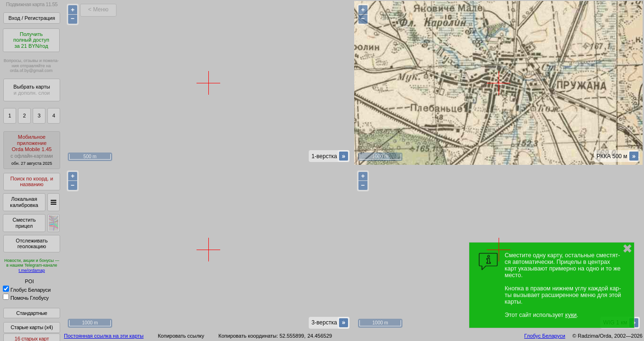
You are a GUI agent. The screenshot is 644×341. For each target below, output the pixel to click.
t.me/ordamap (32, 270)
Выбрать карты (31, 90)
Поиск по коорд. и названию (32, 182)
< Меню (98, 9)
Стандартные (31, 313)
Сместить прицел (24, 223)
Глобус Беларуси (27, 290)
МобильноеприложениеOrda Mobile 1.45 (32, 150)
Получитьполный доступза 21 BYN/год (31, 40)
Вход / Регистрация (32, 18)
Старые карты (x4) (31, 327)
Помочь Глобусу (26, 298)
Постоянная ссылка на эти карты (104, 336)
